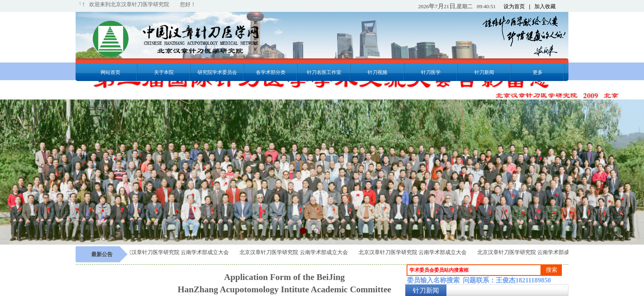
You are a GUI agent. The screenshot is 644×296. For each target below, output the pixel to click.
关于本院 (164, 72)
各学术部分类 (271, 72)
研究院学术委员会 (217, 72)
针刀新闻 (484, 72)
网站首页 (110, 72)
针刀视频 (377, 72)
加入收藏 (545, 6)
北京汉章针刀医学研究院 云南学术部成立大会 (176, 252)
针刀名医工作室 (324, 72)
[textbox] (474, 270)
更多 (538, 72)
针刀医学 (431, 72)
